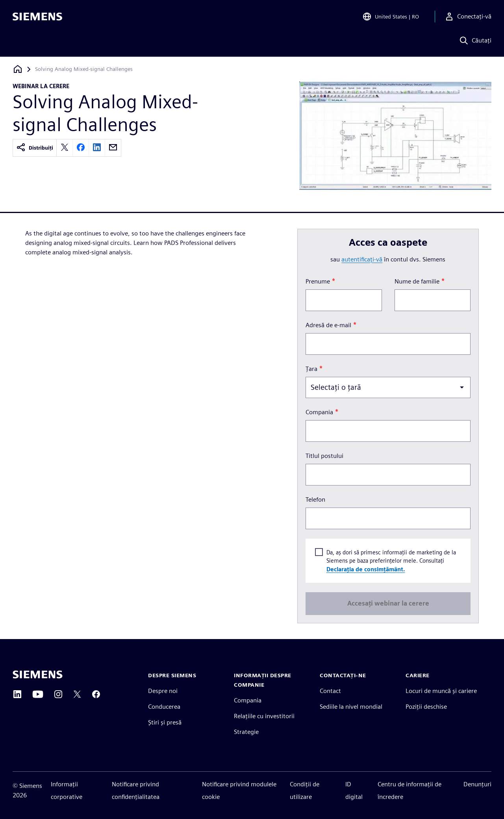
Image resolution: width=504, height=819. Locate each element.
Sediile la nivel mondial (351, 707)
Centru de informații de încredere (409, 790)
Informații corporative (67, 790)
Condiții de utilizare (305, 790)
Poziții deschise (426, 707)
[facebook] (81, 148)
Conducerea (164, 707)
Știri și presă (165, 722)
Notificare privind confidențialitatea (136, 790)
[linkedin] (97, 148)
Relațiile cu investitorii (264, 716)
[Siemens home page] (38, 674)
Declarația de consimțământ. (365, 569)
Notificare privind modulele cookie (239, 790)
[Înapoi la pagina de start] (18, 69)
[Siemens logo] (37, 17)
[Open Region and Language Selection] (391, 17)
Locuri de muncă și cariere (441, 691)
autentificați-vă (362, 259)
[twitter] (65, 148)
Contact (330, 691)
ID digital (354, 790)
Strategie (246, 732)
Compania (248, 700)
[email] (113, 148)
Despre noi (163, 691)
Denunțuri (477, 784)
